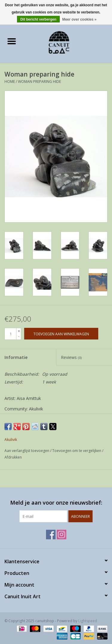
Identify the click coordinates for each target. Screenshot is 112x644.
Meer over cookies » (79, 19)
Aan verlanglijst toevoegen (27, 451)
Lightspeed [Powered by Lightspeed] (88, 621)
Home (10, 82)
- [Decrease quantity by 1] (19, 336)
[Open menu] (12, 41)
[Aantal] (10, 334)
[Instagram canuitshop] (62, 535)
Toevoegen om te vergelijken (77, 451)
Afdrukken (13, 457)
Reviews (71, 357)
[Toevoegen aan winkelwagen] (61, 334)
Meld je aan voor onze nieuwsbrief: (56, 503)
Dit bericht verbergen (38, 19)
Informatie (16, 357)
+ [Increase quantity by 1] (19, 331)
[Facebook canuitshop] (51, 535)
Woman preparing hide (39, 82)
